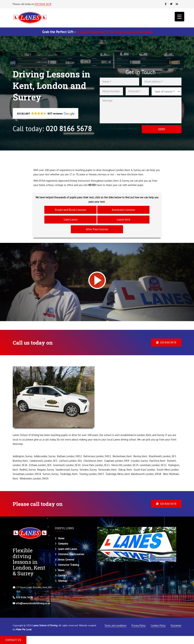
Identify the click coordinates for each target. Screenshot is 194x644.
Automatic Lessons (123, 210)
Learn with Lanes (68, 549)
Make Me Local (24, 629)
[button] (46, 113)
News (61, 570)
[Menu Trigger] (179, 17)
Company (63, 544)
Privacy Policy (139, 625)
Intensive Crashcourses (71, 554)
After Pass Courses (97, 229)
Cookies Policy (158, 625)
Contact (62, 575)
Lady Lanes (71, 219)
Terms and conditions (115, 625)
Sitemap (63, 581)
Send (162, 129)
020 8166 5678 (43, 4)
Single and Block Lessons (70, 210)
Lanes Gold (123, 219)
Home (61, 538)
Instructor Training (69, 565)
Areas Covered (66, 560)
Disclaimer (176, 625)
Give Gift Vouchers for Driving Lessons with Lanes (114, 32)
